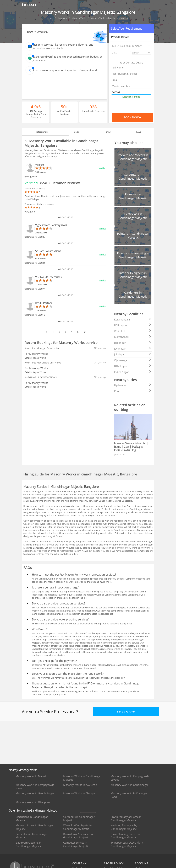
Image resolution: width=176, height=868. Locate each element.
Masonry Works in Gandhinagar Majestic (82, 778)
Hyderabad (133, 385)
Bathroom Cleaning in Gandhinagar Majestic (29, 844)
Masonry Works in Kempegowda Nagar (35, 786)
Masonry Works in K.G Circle (80, 785)
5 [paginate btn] (78, 332)
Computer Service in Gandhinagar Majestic (76, 844)
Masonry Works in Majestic (32, 776)
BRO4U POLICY (114, 863)
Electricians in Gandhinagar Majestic (32, 818)
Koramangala (133, 319)
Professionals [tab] (45, 132)
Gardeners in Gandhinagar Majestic (79, 818)
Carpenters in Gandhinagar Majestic (32, 836)
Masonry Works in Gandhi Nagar (35, 793)
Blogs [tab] (78, 132)
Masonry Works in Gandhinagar (130, 785)
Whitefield (133, 331)
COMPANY (79, 863)
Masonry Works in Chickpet (79, 793)
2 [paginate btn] (59, 332)
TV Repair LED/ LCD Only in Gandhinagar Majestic (127, 844)
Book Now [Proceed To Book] (138, 117)
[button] (131, 29)
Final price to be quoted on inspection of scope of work (65, 70)
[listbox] (131, 46)
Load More (65, 217)
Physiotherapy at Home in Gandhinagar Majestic (126, 818)
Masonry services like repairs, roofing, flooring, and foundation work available (63, 46)
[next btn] (85, 332)
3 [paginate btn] (65, 332)
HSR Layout (133, 325)
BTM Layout (133, 366)
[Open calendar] (131, 51)
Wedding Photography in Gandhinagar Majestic (125, 827)
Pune (133, 391)
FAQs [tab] (135, 132)
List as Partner (126, 711)
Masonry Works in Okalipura (33, 802)
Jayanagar (133, 349)
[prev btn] (46, 332)
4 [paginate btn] (72, 332)
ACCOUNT (141, 863)
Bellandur (133, 343)
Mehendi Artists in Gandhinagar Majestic (34, 827)
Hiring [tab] (106, 132)
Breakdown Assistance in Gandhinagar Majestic (78, 836)
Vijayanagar (133, 360)
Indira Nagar (133, 372)
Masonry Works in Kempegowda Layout (130, 778)
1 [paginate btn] (53, 332)
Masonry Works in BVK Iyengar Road (129, 795)
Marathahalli (133, 337)
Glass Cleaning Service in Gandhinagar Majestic (125, 836)
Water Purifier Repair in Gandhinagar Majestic (77, 827)
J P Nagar (133, 354)
